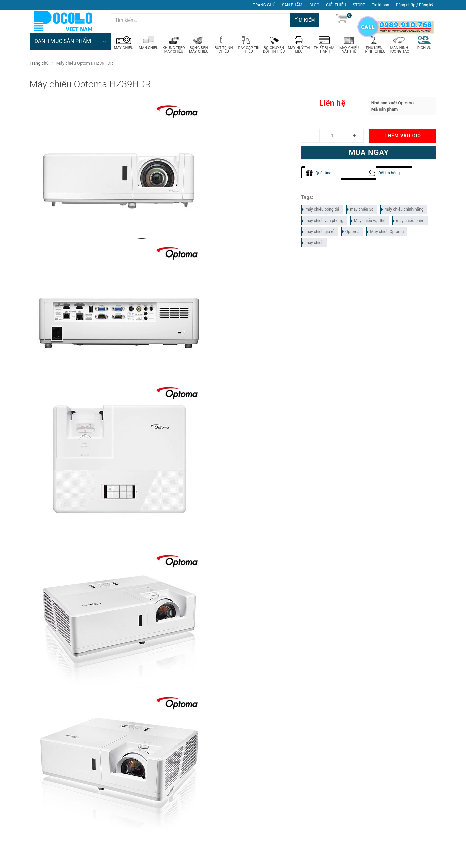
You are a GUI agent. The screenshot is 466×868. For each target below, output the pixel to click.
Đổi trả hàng (384, 174)
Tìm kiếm (305, 20)
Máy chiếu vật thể (368, 221)
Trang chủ (39, 64)
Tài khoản (381, 5)
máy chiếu (312, 243)
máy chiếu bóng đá (320, 210)
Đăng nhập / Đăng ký (414, 5)
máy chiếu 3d (360, 210)
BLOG (314, 5)
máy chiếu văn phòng (322, 221)
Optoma (351, 232)
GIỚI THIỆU (336, 5)
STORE (359, 5)
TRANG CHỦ (264, 5)
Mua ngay (369, 153)
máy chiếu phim (408, 221)
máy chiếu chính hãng (402, 210)
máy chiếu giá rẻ (318, 232)
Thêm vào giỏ (402, 136)
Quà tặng (319, 174)
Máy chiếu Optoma (385, 232)
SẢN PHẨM (292, 5)
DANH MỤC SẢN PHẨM (70, 42)
